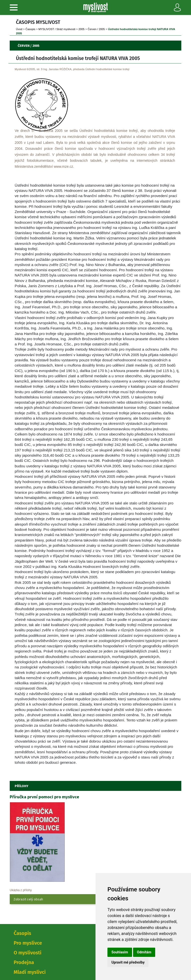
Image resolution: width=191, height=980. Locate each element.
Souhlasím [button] (120, 952)
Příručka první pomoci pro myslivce (44, 797)
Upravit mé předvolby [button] (128, 962)
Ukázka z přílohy (21, 890)
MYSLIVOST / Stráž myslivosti (57, 29)
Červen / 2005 (96, 29)
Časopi (30, 29)
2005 (81, 29)
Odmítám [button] (144, 952)
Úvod (19, 29)
